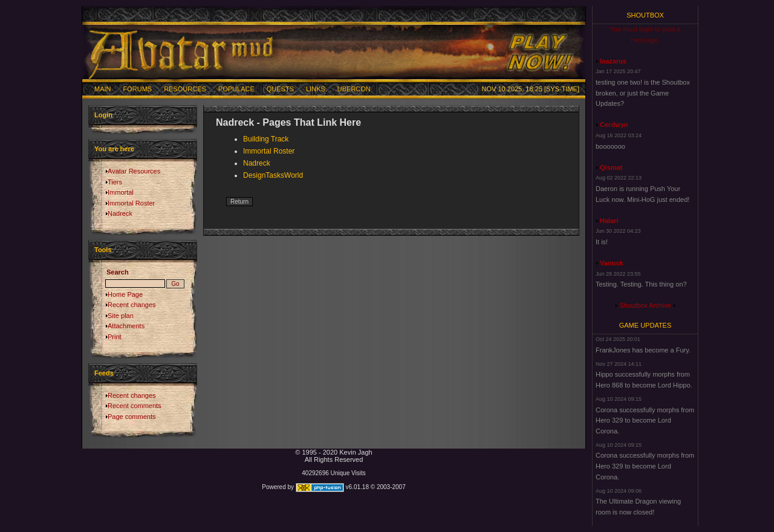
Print (115, 337)
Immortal (121, 192)
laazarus (613, 61)
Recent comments (135, 406)
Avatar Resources (134, 171)
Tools (103, 250)
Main (103, 89)
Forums (138, 89)
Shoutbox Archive (645, 305)
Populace (236, 89)
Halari (609, 221)
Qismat (611, 167)
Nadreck (120, 213)
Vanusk (612, 263)
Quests (280, 89)
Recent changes (132, 305)
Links (316, 89)
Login (103, 115)
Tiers (115, 182)
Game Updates (646, 325)
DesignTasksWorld (273, 175)
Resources (185, 89)
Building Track (266, 139)
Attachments (126, 326)
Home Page (125, 294)
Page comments (132, 417)
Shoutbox (645, 15)
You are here (114, 149)
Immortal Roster (131, 203)
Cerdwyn (614, 125)
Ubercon (354, 89)
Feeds (104, 373)
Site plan (121, 316)
